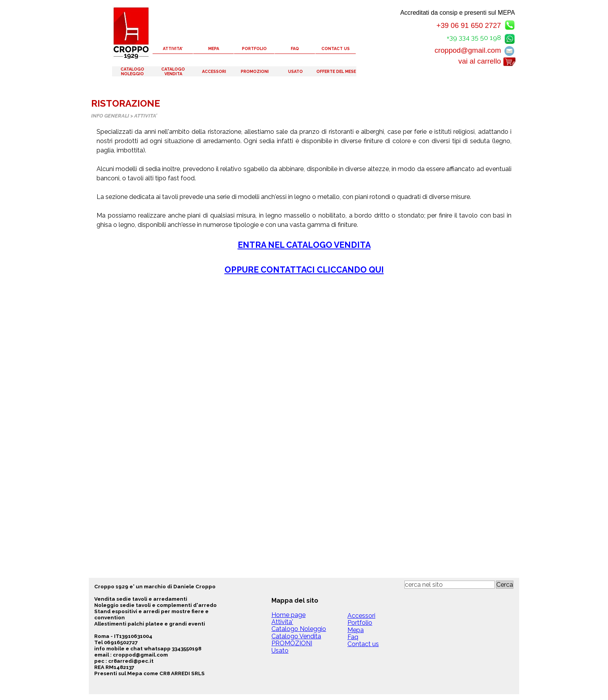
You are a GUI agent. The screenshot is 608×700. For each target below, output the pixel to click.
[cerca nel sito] (450, 585)
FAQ (295, 48)
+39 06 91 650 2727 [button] (469, 25)
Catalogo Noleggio (299, 629)
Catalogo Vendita (296, 636)
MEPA (214, 48)
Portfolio (360, 623)
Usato (280, 651)
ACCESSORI (214, 71)
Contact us (363, 644)
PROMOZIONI (255, 71)
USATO (295, 71)
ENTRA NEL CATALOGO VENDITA (304, 245)
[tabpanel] (304, 202)
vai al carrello (480, 61)
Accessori (361, 616)
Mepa (356, 630)
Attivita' (282, 622)
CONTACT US (336, 48)
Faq (353, 637)
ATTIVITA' (173, 48)
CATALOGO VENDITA (173, 71)
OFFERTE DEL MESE (336, 71)
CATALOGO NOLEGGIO (132, 71)
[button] (510, 37)
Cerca (505, 585)
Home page (288, 615)
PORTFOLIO (254, 48)
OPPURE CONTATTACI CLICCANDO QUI (304, 270)
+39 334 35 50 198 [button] (474, 38)
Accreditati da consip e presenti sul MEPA (458, 13)
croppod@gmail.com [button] (468, 50)
